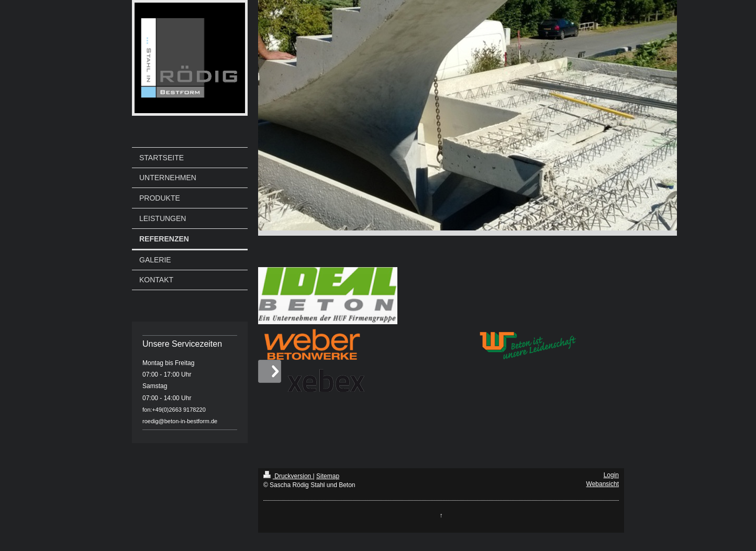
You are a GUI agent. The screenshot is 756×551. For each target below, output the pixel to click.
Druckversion (288, 476)
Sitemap (328, 476)
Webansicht (603, 484)
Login (611, 475)
